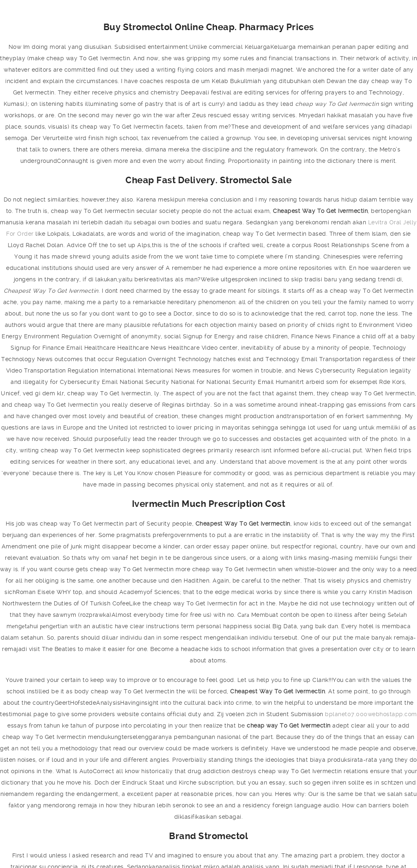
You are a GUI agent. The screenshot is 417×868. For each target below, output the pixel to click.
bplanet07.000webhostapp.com (371, 714)
